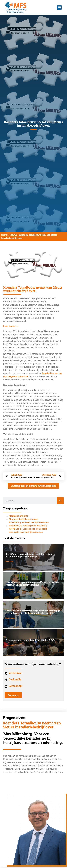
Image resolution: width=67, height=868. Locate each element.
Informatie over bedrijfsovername (26, 532)
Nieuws (13, 235)
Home (4, 235)
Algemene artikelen (19, 516)
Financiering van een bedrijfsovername (29, 522)
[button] (59, 7)
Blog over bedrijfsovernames (24, 519)
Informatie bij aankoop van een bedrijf (28, 526)
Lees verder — (11, 326)
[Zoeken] (60, 501)
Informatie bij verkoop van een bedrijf (28, 529)
